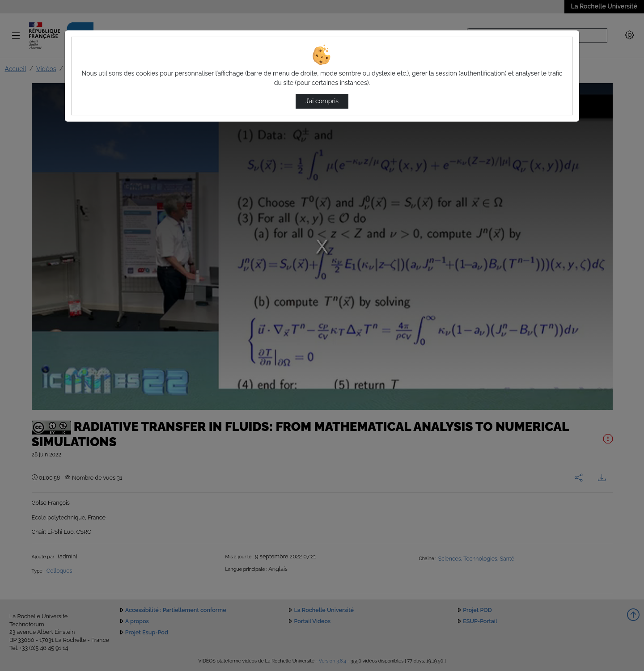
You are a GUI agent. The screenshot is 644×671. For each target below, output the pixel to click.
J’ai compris (322, 101)
